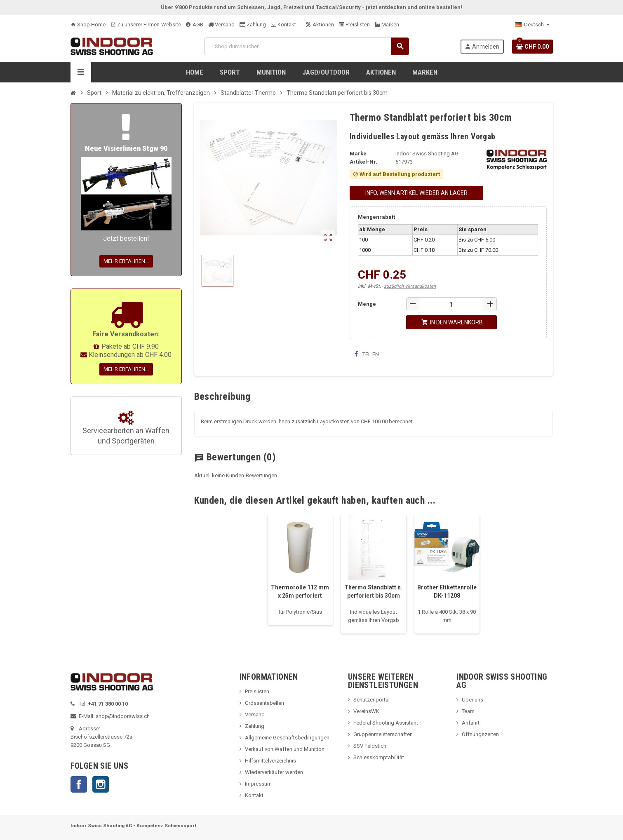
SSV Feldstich (370, 746)
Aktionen (320, 25)
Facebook (79, 784)
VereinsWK (366, 711)
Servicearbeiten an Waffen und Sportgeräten (126, 428)
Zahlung (253, 25)
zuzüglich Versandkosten (410, 286)
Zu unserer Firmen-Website (146, 25)
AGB (195, 25)
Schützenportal (371, 700)
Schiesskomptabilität (379, 757)
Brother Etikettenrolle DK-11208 (447, 591)
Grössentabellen (264, 703)
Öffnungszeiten (480, 734)
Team (468, 711)
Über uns (473, 700)
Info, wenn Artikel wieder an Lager (416, 193)
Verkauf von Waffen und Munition (285, 749)
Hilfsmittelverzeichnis (270, 761)
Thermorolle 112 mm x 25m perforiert (300, 591)
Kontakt (283, 25)
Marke (358, 154)
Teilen (367, 354)
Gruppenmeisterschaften (383, 734)
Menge (367, 304)
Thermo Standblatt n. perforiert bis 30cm (373, 591)
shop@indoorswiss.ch (123, 716)
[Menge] (451, 304)
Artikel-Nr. (363, 162)
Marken (387, 25)
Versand (221, 25)
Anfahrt (471, 723)
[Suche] (306, 46)
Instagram (101, 784)
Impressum (258, 784)
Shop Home (88, 25)
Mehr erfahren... (126, 261)
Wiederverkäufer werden (274, 772)
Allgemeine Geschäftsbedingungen (287, 738)
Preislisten (354, 25)
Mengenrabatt (376, 217)
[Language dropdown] (532, 25)
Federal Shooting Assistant (386, 723)
